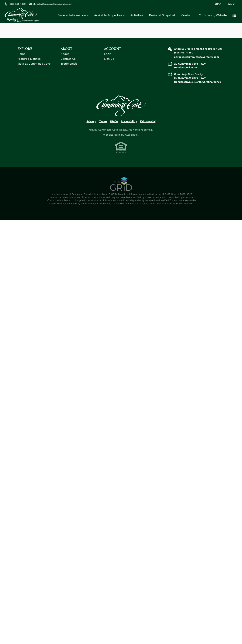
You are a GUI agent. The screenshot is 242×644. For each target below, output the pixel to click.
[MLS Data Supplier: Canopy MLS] (121, 187)
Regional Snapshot (162, 14)
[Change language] (218, 4)
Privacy (91, 124)
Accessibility (129, 124)
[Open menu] (234, 15)
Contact (187, 14)
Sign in (231, 4)
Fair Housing (148, 124)
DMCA (114, 124)
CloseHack (132, 137)
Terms (103, 124)
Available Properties (108, 14)
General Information (72, 14)
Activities (137, 14)
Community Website (213, 14)
